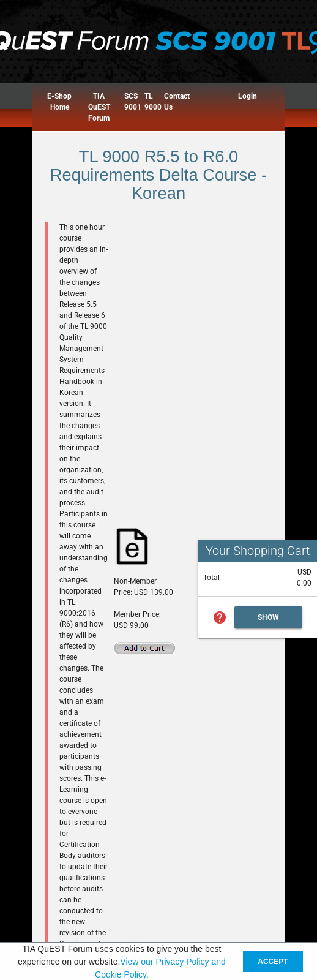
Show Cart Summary (269, 621)
